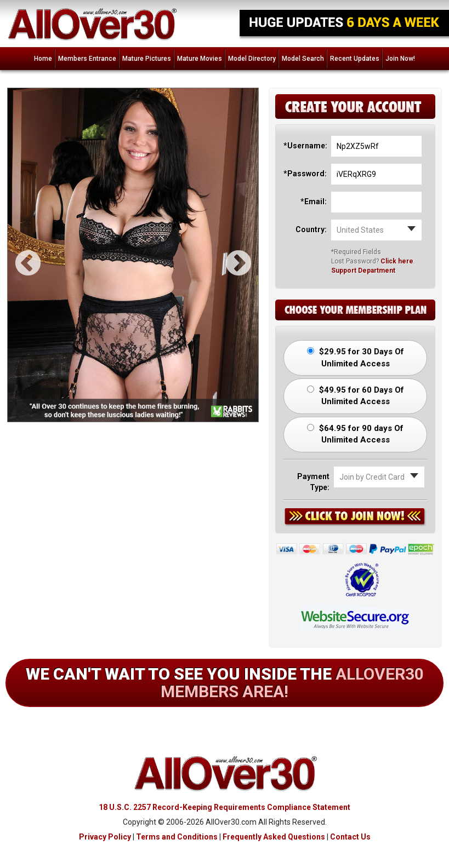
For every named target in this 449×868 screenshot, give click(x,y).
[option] (133, 255)
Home (43, 59)
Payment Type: (313, 482)
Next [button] (229, 255)
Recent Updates (355, 59)
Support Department (363, 271)
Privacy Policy (105, 837)
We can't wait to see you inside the (225, 683)
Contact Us (350, 837)
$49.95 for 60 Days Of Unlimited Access (356, 396)
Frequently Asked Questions (274, 837)
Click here (397, 261)
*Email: (314, 202)
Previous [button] (19, 255)
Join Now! (400, 59)
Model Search (303, 59)
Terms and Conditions (177, 837)
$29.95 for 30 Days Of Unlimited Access (356, 357)
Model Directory (252, 59)
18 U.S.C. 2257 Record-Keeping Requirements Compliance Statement (225, 807)
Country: (311, 229)
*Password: (305, 174)
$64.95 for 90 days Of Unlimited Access (355, 434)
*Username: (305, 146)
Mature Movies (200, 59)
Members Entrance (87, 59)
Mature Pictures (147, 59)
